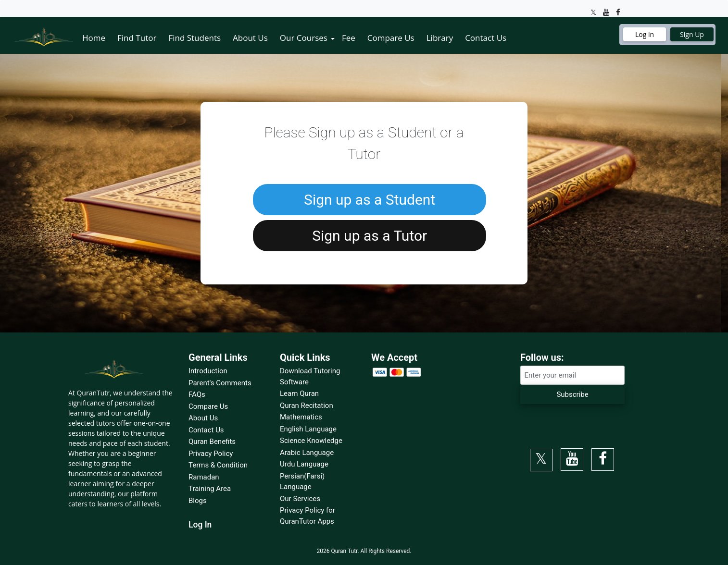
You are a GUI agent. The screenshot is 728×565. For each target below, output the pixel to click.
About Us (250, 38)
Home (94, 38)
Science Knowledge (311, 441)
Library (440, 38)
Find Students (195, 38)
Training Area (210, 489)
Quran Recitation (307, 405)
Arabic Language (307, 453)
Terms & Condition (218, 465)
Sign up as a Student (370, 200)
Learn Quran (299, 393)
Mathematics (301, 417)
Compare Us (391, 38)
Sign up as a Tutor (370, 236)
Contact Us (486, 38)
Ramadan (204, 477)
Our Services (300, 499)
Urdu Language (304, 464)
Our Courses (304, 38)
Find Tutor (137, 38)
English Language (308, 429)
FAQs (197, 394)
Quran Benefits (212, 442)
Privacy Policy (211, 454)
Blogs (198, 501)
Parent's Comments (220, 383)
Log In (200, 525)
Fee (349, 38)
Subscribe (572, 394)
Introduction (208, 371)
